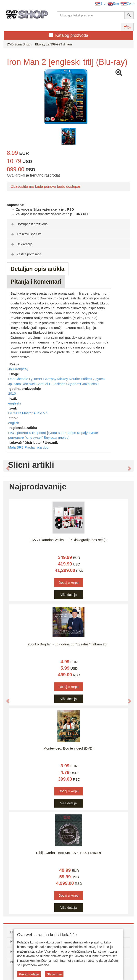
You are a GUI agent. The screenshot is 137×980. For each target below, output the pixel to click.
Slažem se (54, 974)
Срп (127, 3)
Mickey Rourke (69, 379)
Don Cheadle (19, 379)
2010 (12, 393)
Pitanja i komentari (36, 282)
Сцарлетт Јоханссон (82, 384)
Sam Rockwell (25, 384)
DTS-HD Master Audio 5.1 (28, 413)
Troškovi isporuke (26, 234)
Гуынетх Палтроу (43, 379)
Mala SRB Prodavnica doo (28, 447)
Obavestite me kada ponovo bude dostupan (46, 186)
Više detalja (68, 595)
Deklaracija (21, 244)
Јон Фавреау (18, 369)
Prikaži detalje (29, 974)
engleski (14, 403)
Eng (113, 3)
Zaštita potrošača (26, 254)
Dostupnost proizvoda (29, 224)
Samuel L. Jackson (51, 384)
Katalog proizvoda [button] (68, 35)
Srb (100, 3)
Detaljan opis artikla (37, 269)
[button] (5, 466)
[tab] (68, 224)
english (14, 423)
